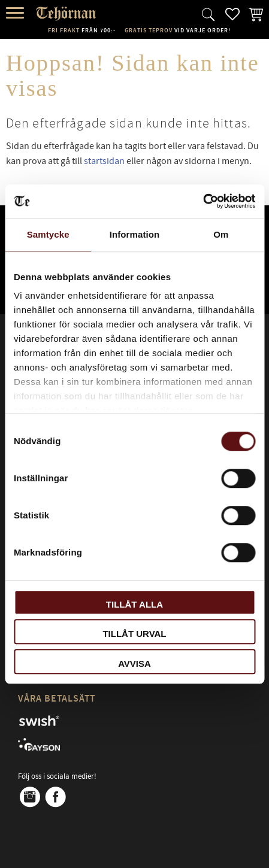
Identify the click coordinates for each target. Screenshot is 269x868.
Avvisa (134, 664)
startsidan (104, 161)
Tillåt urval (134, 634)
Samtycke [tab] (48, 234)
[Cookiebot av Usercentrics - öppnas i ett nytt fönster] (203, 201)
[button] (16, 13)
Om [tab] (221, 234)
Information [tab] (135, 234)
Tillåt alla (134, 604)
